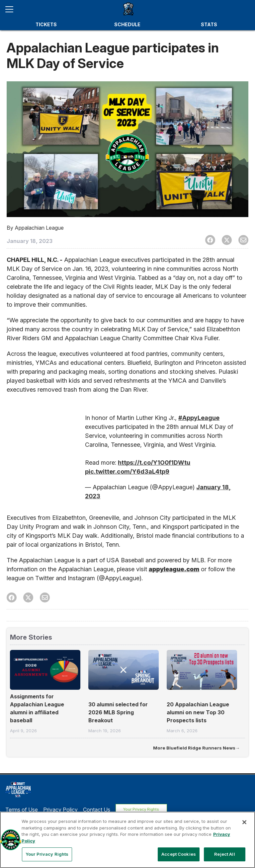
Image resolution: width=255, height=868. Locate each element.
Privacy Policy (60, 809)
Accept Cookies (179, 854)
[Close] (244, 822)
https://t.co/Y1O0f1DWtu (154, 463)
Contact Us (97, 809)
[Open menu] (12, 9)
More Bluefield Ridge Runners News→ (196, 748)
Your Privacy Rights (144, 809)
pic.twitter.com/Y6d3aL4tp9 (127, 472)
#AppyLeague (199, 418)
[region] (127, 840)
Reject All (224, 854)
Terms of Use (22, 809)
